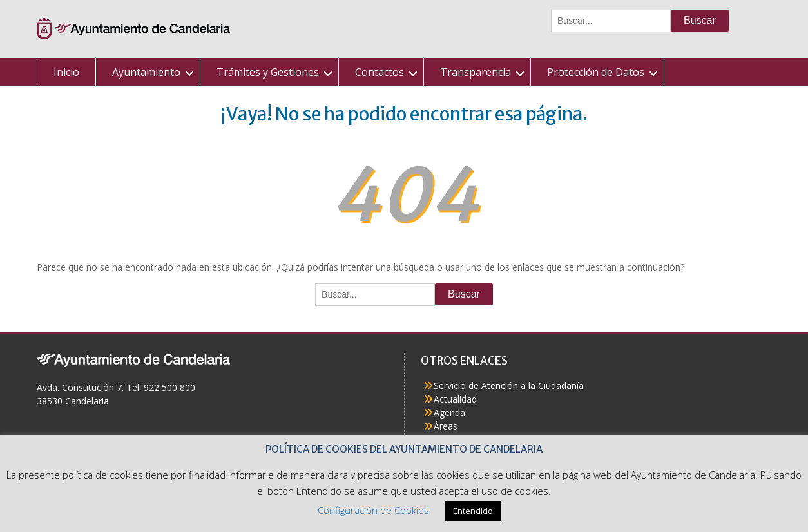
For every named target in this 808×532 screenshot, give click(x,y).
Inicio (66, 72)
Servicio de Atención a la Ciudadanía (509, 385)
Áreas (446, 426)
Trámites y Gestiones (268, 72)
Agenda (449, 413)
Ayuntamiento (146, 72)
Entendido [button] (473, 511)
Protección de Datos (596, 72)
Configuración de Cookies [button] (373, 510)
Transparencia (476, 72)
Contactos (380, 72)
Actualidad (455, 399)
